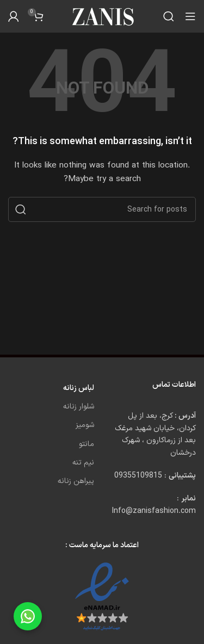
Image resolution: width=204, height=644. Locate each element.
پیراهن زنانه (76, 481)
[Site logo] (102, 16)
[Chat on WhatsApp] (28, 616)
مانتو (86, 444)
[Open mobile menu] (190, 16)
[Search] (169, 16)
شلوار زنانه (79, 407)
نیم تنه (83, 463)
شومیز (85, 425)
